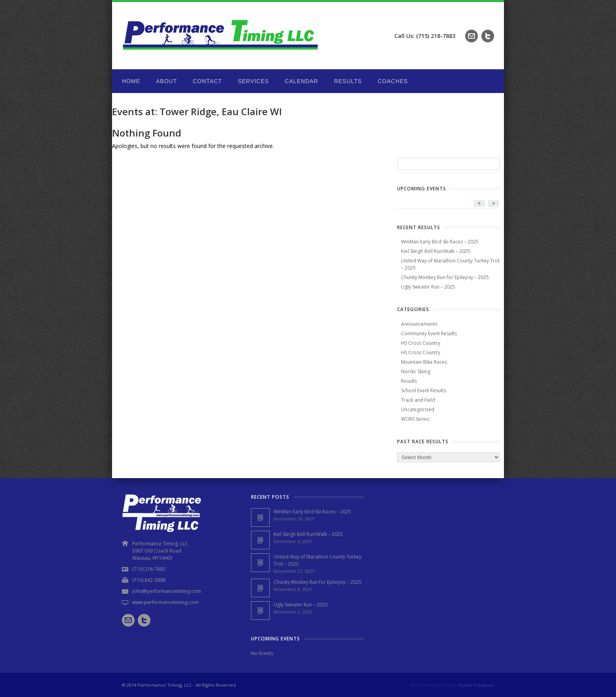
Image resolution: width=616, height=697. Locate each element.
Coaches (393, 81)
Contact (207, 81)
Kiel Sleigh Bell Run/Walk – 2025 (436, 251)
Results (348, 81)
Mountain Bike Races (424, 362)
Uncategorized (418, 409)
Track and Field (418, 400)
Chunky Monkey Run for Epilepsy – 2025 (445, 277)
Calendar (301, 81)
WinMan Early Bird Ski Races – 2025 (440, 242)
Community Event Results (429, 333)
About (166, 81)
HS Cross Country (421, 343)
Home (131, 81)
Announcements (419, 324)
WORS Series (415, 419)
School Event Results (424, 390)
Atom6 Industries (476, 685)
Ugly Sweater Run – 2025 (428, 287)
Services (254, 81)
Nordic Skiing (416, 371)
